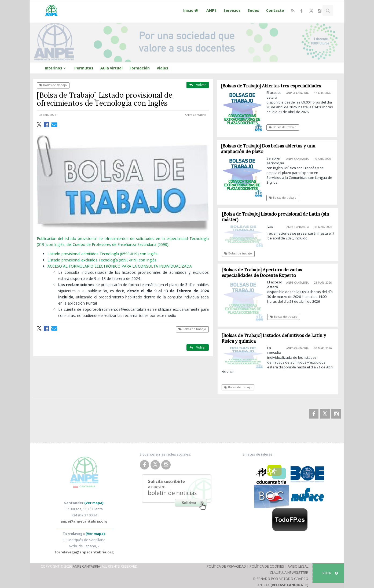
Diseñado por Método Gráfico (281, 579)
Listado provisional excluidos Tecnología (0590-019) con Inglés (102, 260)
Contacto (275, 10)
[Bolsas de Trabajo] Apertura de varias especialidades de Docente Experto (264, 273)
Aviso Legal (298, 566)
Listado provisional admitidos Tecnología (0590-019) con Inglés (102, 254)
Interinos (56, 68)
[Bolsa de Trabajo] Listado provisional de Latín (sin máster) (278, 217)
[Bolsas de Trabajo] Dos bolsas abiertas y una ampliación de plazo (268, 149)
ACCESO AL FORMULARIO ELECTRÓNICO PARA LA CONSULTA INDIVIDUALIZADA (120, 266)
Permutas (84, 68)
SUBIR (330, 573)
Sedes (253, 10)
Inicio (191, 10)
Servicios (232, 10)
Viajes (162, 68)
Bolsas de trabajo (53, 85)
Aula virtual (111, 68)
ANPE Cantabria (86, 566)
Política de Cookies (267, 566)
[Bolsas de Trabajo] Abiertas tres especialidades (271, 86)
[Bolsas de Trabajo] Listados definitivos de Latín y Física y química (276, 338)
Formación (140, 68)
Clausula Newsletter (289, 572)
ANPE (211, 10)
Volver (198, 85)
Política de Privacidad (226, 566)
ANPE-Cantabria (196, 115)
